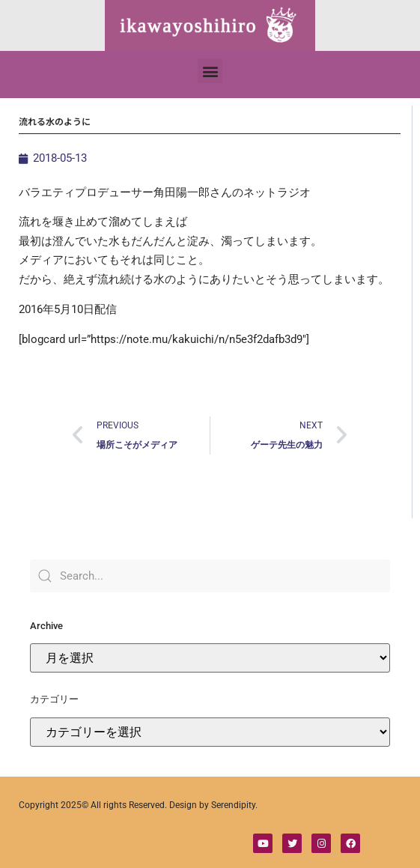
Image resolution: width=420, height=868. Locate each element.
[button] (210, 71)
